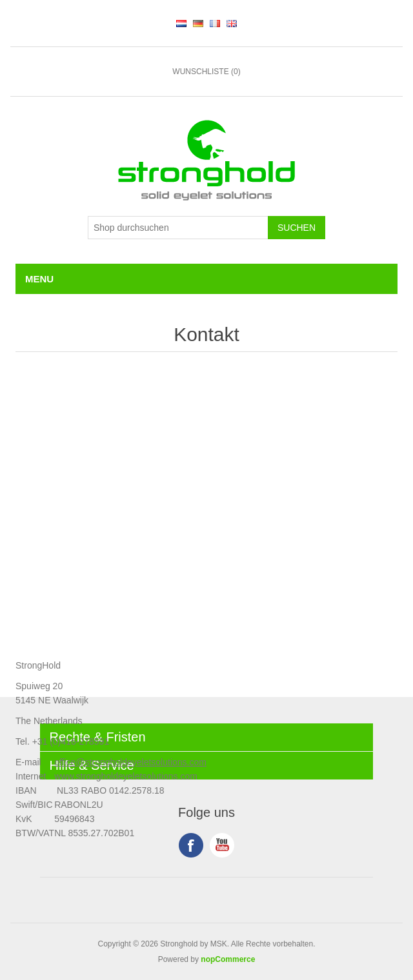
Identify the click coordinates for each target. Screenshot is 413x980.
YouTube (222, 845)
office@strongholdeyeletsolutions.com (130, 762)
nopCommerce (228, 959)
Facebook (191, 845)
